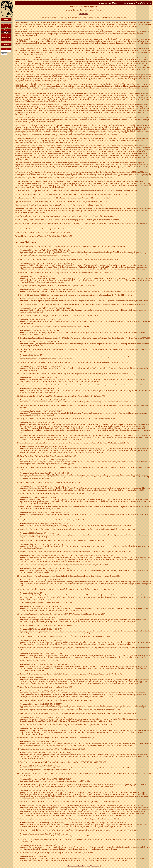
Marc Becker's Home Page (76, 866)
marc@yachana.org (93, 866)
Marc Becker (84, 14)
